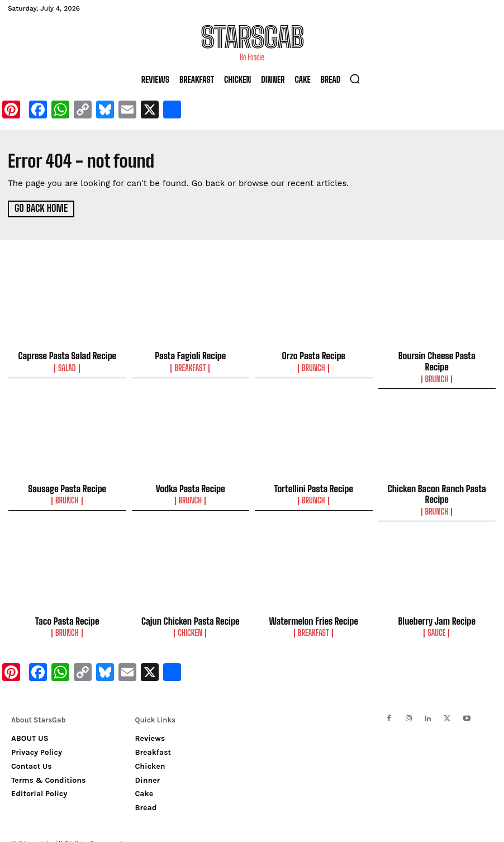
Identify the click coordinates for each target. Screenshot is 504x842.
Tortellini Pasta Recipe (313, 475)
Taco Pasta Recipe (67, 606)
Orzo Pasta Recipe (313, 355)
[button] (355, 79)
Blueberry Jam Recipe (437, 606)
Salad (67, 367)
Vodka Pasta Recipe (191, 475)
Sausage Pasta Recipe (67, 475)
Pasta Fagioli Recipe (191, 355)
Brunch (313, 367)
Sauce (437, 617)
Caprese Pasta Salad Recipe (67, 355)
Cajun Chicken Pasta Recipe (190, 606)
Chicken (190, 617)
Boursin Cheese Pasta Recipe (437, 355)
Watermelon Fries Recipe (313, 606)
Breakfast (191, 367)
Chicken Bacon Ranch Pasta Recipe (437, 481)
